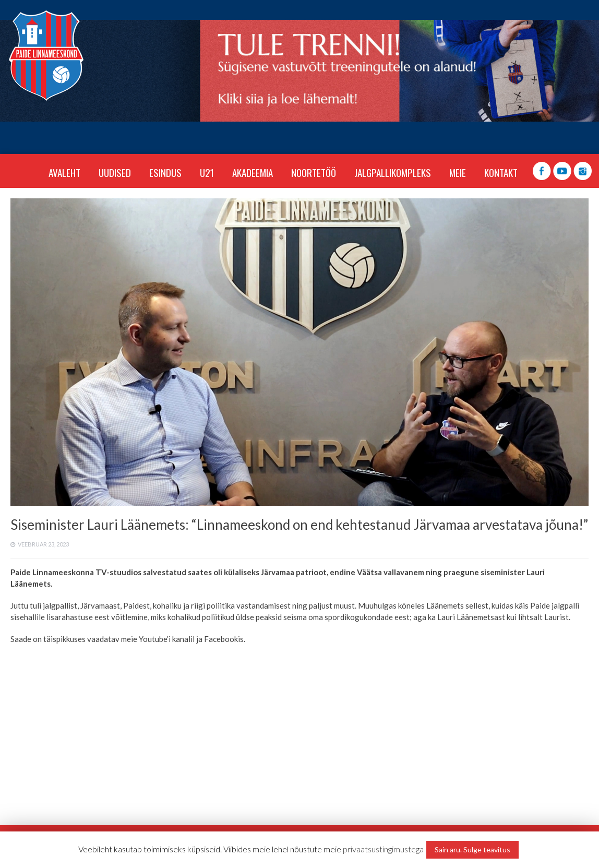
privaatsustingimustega (383, 849)
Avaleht (64, 172)
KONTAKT (501, 172)
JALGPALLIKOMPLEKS (393, 172)
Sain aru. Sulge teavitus (472, 849)
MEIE (458, 172)
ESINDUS (165, 172)
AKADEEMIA (253, 172)
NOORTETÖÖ (314, 172)
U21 (207, 172)
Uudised (115, 172)
